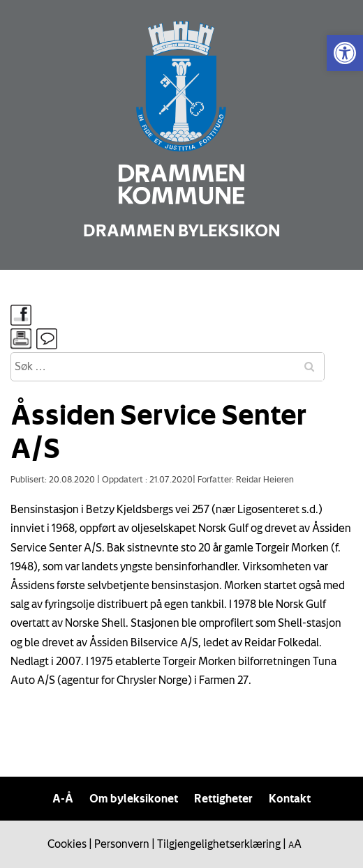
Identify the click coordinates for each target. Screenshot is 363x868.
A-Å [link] (63, 798)
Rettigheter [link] (223, 798)
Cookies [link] (67, 844)
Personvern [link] (122, 844)
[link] (345, 53)
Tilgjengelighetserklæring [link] (219, 844)
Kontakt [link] (290, 798)
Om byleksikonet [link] (134, 798)
